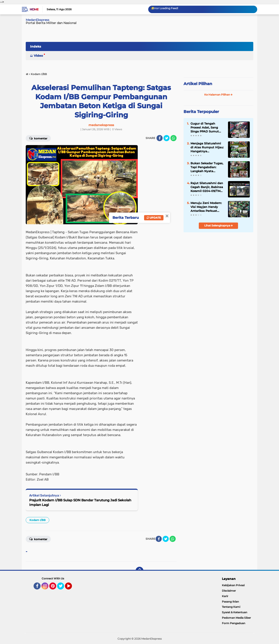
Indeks (36, 46)
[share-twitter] (167, 138)
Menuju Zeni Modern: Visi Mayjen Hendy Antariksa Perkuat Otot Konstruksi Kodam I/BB (206, 207)
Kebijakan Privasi (233, 585)
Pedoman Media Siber (236, 618)
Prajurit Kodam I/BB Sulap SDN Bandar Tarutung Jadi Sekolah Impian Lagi (80, 502)
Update (154, 218)
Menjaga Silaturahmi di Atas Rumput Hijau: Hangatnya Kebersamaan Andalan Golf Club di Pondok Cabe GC (207, 147)
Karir (225, 596)
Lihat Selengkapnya (219, 225)
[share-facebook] (160, 138)
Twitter (63, 588)
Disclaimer (229, 591)
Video (38, 56)
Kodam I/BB (37, 520)
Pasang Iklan (230, 602)
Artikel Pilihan (198, 84)
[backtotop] (139, 571)
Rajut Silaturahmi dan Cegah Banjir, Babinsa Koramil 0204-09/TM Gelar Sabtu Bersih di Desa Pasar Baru (207, 187)
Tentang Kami (231, 607)
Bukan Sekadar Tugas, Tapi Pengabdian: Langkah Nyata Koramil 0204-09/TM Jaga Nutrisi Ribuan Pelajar (207, 167)
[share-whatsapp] (174, 138)
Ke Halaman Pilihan (218, 95)
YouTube (71, 588)
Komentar (38, 138)
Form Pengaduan (234, 623)
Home (34, 9)
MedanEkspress (37, 20)
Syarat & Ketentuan (235, 612)
